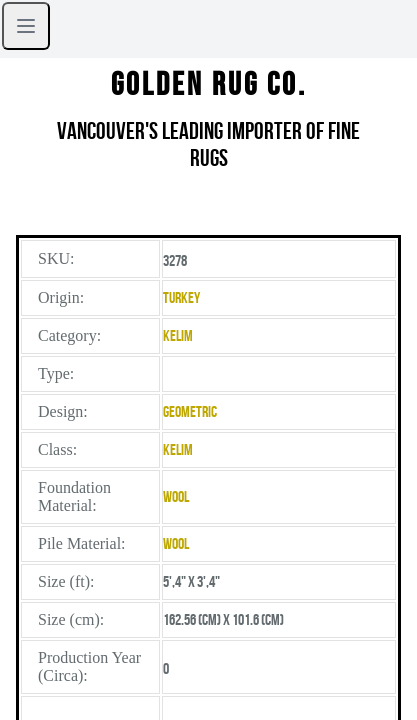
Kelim (178, 335)
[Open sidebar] (26, 26)
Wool (176, 496)
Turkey (181, 297)
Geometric (190, 411)
